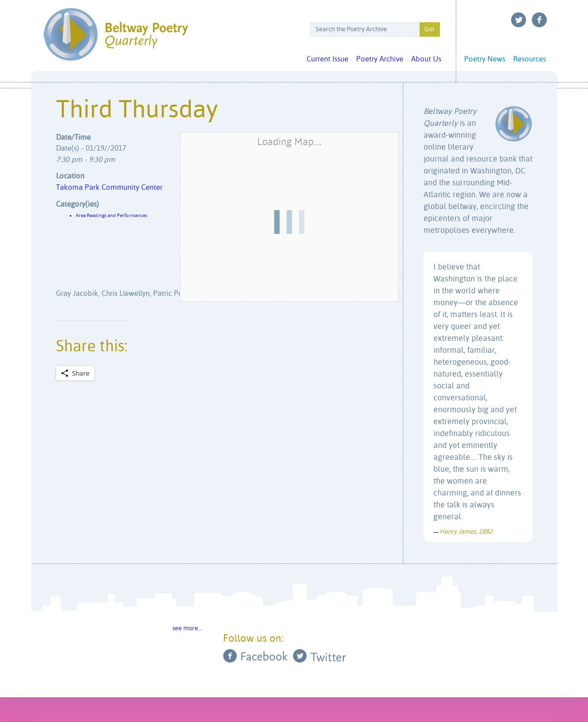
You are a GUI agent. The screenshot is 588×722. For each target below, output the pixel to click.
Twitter (519, 20)
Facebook (539, 20)
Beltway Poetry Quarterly (116, 34)
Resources (530, 59)
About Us (426, 59)
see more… (187, 629)
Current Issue (327, 59)
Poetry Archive (380, 59)
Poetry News (485, 59)
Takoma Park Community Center (109, 188)
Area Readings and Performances (111, 216)
